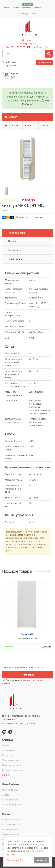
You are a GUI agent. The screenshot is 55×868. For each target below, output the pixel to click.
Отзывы (12, 241)
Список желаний (11, 800)
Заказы (6, 795)
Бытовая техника (32, 126)
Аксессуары (14, 250)
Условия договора (12, 760)
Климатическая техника (12, 830)
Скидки (28, 5)
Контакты (37, 8)
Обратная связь (44, 63)
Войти (34, 14)
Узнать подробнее (16, 860)
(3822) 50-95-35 (18, 47)
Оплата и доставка (12, 765)
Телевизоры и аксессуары (12, 834)
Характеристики (17, 233)
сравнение (9, 66)
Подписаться (28, 675)
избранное (9, 62)
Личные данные (10, 790)
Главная (7, 8)
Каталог (16, 8)
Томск (28, 41)
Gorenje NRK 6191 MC (23, 205)
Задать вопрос (16, 259)
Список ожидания (12, 805)
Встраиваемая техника (12, 825)
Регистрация (24, 14)
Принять (41, 860)
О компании (26, 8)
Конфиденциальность (14, 770)
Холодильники (47, 126)
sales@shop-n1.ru (40, 47)
